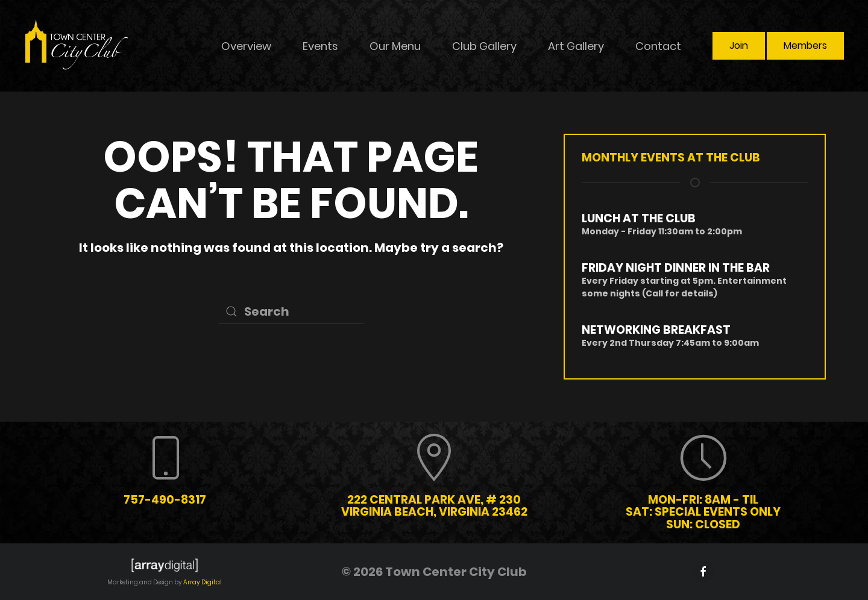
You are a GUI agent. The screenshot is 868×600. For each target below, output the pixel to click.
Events (320, 46)
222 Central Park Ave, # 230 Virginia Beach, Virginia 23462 (434, 506)
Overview (246, 46)
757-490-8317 (165, 500)
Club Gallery (484, 46)
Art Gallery (576, 46)
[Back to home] (77, 46)
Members (805, 45)
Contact (658, 46)
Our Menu (395, 46)
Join (739, 45)
